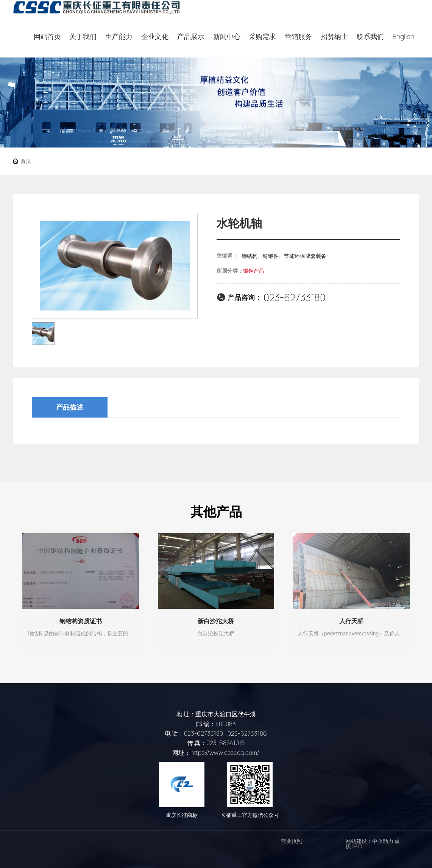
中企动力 (383, 841)
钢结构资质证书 (81, 621)
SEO (357, 846)
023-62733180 (295, 297)
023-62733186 (247, 734)
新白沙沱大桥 (216, 621)
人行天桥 (351, 621)
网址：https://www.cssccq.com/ (216, 753)
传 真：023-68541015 (216, 743)
